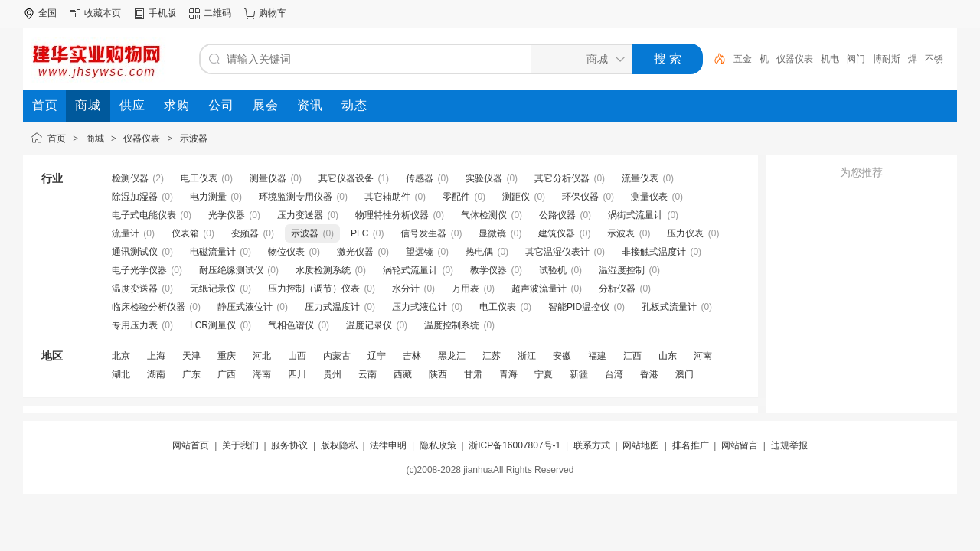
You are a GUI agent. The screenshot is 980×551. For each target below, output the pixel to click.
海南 (262, 374)
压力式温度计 (332, 307)
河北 (262, 356)
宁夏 (544, 374)
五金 (743, 59)
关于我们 (240, 445)
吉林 (412, 356)
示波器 (194, 139)
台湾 (614, 374)
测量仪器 (268, 178)
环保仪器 (580, 197)
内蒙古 (337, 356)
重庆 (227, 356)
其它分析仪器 (562, 178)
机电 (830, 59)
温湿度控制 (622, 270)
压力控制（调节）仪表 (314, 289)
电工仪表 (199, 178)
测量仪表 (649, 197)
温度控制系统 (452, 325)
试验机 (553, 270)
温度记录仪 (369, 325)
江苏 (492, 356)
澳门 (684, 374)
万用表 (465, 289)
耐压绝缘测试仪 (231, 270)
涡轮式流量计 (410, 270)
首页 (57, 139)
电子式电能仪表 (144, 215)
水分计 (406, 289)
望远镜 (420, 252)
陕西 (438, 374)
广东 (191, 374)
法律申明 (388, 445)
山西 (297, 356)
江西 (632, 356)
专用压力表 (135, 325)
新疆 (579, 374)
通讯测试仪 (135, 252)
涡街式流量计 (635, 215)
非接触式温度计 (654, 252)
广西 (227, 374)
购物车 (273, 13)
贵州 (332, 374)
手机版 (162, 13)
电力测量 (208, 197)
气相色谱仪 (291, 325)
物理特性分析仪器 (392, 215)
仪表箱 (185, 233)
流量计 (126, 233)
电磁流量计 (213, 252)
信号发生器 (423, 233)
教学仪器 (488, 270)
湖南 (156, 374)
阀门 (856, 59)
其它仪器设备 (346, 178)
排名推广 (691, 445)
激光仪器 (355, 252)
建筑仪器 (557, 233)
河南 (703, 356)
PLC (359, 233)
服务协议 (289, 445)
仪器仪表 (795, 59)
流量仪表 (640, 178)
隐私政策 (438, 445)
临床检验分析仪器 (149, 307)
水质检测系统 (323, 270)
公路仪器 (557, 215)
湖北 (121, 374)
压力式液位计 (420, 307)
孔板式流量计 (669, 307)
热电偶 (479, 252)
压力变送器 (300, 215)
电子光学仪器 (139, 270)
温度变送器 (135, 289)
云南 (367, 374)
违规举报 (789, 445)
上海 (156, 356)
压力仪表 (685, 233)
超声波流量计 (539, 289)
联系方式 (592, 445)
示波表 (621, 233)
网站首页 (191, 445)
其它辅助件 (387, 197)
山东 (668, 356)
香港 (649, 374)
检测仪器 (130, 178)
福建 (597, 356)
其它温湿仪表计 (557, 252)
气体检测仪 (484, 215)
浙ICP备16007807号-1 (514, 445)
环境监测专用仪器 (296, 197)
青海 (508, 374)
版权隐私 (339, 445)
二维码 (217, 13)
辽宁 (377, 356)
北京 (121, 356)
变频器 (245, 233)
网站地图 (641, 445)
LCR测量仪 (213, 325)
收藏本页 (103, 13)
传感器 (420, 178)
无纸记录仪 (213, 289)
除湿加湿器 (135, 197)
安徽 (562, 356)
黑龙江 (452, 356)
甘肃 (473, 374)
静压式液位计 (245, 307)
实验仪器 (484, 178)
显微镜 (492, 233)
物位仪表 (286, 252)
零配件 (456, 197)
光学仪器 (227, 215)
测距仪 (516, 197)
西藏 (403, 374)
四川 (297, 374)
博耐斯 (887, 59)
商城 (95, 139)
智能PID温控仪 (579, 307)
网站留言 (740, 445)
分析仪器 (617, 289)
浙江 (527, 356)
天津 (191, 356)
